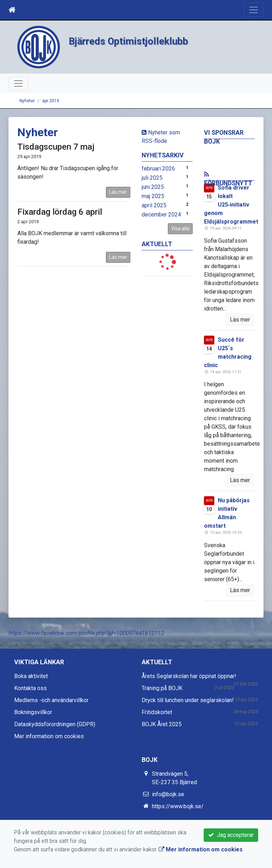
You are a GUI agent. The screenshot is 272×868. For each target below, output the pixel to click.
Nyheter (27, 101)
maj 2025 (153, 196)
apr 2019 (51, 101)
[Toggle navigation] (254, 10)
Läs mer (118, 192)
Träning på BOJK (162, 688)
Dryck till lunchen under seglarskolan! (188, 700)
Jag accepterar (231, 835)
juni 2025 (153, 187)
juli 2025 (152, 178)
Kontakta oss (30, 688)
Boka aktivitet (31, 676)
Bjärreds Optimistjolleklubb (136, 41)
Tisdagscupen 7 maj (56, 147)
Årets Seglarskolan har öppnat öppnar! (189, 676)
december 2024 (161, 215)
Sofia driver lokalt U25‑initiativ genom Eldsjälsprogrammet (231, 205)
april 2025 (154, 205)
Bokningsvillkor (33, 712)
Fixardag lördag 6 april (60, 212)
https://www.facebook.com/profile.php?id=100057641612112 (86, 633)
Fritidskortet (157, 712)
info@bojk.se (168, 794)
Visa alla (180, 228)
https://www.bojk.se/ (178, 806)
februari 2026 (158, 169)
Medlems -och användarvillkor (51, 700)
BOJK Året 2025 (162, 724)
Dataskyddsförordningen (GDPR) (55, 724)
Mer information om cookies (49, 736)
